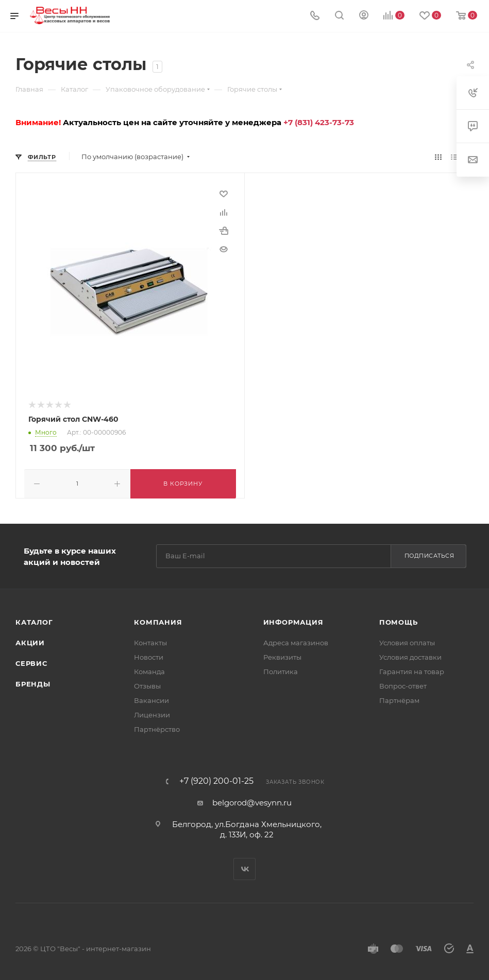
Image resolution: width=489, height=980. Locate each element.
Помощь (399, 621)
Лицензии (152, 714)
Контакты (150, 642)
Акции (30, 642)
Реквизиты (282, 656)
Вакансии (151, 699)
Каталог (34, 621)
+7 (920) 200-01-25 (216, 780)
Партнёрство (157, 728)
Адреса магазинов (296, 642)
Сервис (31, 662)
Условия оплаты (407, 642)
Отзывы (147, 685)
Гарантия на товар (412, 670)
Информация (293, 621)
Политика (281, 670)
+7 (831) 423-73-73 (319, 122)
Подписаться (429, 555)
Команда (149, 670)
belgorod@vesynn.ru (252, 802)
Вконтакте (245, 868)
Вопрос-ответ (403, 685)
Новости (149, 656)
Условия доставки (410, 656)
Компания (158, 621)
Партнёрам (399, 699)
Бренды (33, 683)
